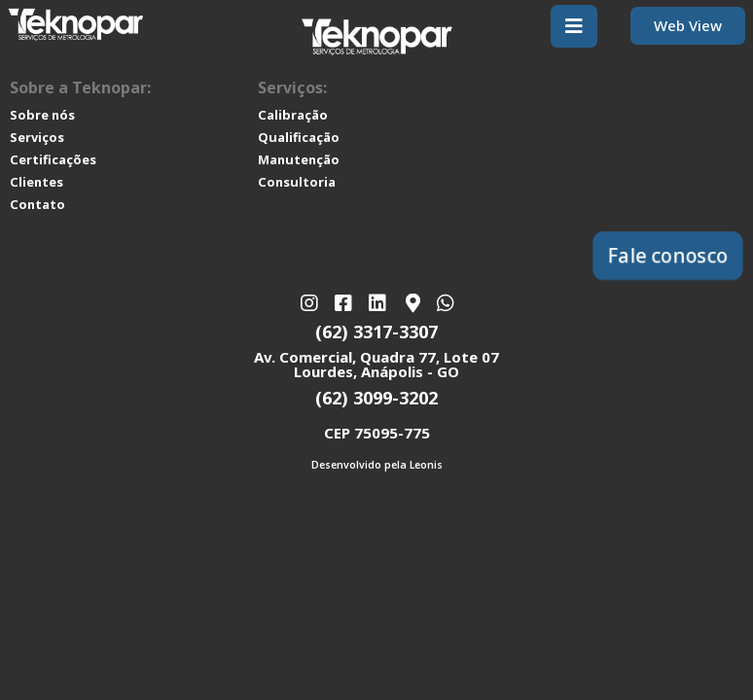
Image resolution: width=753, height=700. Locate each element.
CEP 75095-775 (377, 433)
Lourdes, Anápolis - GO (376, 371)
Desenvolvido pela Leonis (377, 465)
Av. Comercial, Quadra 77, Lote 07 (376, 357)
